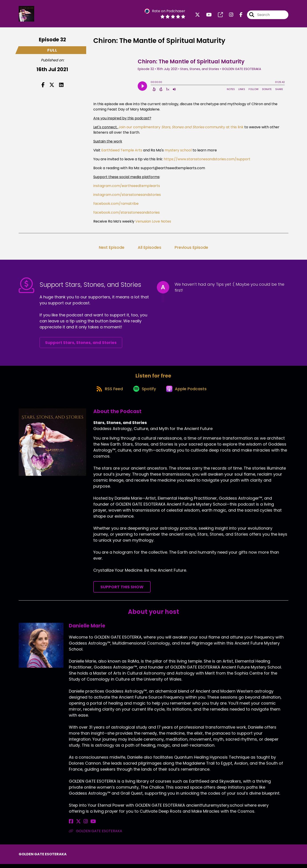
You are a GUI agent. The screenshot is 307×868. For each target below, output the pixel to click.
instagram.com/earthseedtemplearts (127, 187)
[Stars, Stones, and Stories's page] (218, 15)
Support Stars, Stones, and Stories (81, 344)
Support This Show (122, 591)
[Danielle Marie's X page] (76, 825)
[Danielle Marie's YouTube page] (88, 825)
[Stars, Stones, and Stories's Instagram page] (228, 15)
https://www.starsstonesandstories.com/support (207, 161)
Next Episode (112, 249)
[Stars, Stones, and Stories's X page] (197, 15)
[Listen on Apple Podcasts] (188, 392)
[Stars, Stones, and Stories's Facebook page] (238, 15)
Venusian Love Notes (153, 223)
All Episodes (150, 249)
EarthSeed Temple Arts (121, 152)
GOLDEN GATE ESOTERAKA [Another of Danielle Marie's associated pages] (96, 835)
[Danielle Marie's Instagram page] (82, 825)
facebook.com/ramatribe (116, 205)
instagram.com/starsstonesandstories (127, 196)
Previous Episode (191, 249)
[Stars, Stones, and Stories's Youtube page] (206, 15)
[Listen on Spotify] (144, 392)
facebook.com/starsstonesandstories (127, 214)
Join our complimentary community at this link (181, 129)
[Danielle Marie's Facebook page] (71, 825)
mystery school (178, 152)
